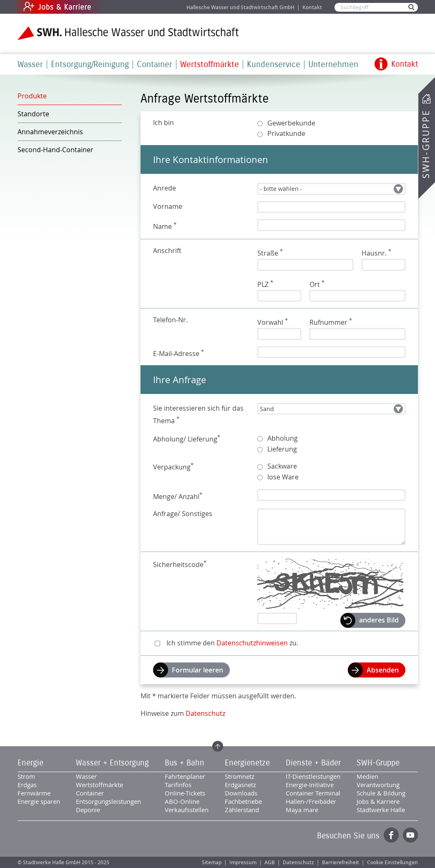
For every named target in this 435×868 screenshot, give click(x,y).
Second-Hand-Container (55, 150)
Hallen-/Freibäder (311, 801)
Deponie (88, 810)
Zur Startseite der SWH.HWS (128, 33)
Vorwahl (273, 322)
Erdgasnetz (240, 785)
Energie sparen (39, 801)
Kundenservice (274, 64)
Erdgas (27, 785)
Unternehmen (333, 64)
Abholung (283, 438)
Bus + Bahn (185, 763)
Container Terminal (313, 793)
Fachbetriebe (243, 801)
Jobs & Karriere (114, 7)
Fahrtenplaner (185, 776)
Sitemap (212, 862)
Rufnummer (331, 322)
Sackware (282, 466)
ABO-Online (182, 801)
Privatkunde (286, 133)
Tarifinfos (178, 785)
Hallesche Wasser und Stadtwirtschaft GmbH (240, 7)
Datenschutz (205, 713)
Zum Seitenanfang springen (218, 746)
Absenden (383, 670)
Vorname (168, 206)
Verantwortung (378, 785)
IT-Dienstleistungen (313, 776)
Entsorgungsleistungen (108, 801)
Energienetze (247, 763)
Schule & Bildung (381, 793)
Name (165, 226)
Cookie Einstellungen (392, 862)
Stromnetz (240, 776)
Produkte (32, 96)
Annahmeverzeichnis (50, 132)
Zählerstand (242, 810)
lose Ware (283, 477)
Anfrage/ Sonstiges (183, 514)
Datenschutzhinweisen (252, 643)
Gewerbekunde (291, 123)
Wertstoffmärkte (210, 64)
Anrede (165, 188)
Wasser (30, 64)
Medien (367, 776)
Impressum (243, 862)
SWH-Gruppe (426, 144)
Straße (270, 252)
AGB (270, 862)
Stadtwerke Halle (381, 810)
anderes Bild (379, 620)
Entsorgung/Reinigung (90, 64)
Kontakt (312, 7)
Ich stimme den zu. (232, 643)
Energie (30, 763)
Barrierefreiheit (341, 862)
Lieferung (282, 449)
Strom (26, 776)
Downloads (241, 793)
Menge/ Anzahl (178, 496)
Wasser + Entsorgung (112, 763)
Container (155, 64)
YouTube (410, 835)
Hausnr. (376, 252)
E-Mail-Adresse (179, 353)
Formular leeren (197, 670)
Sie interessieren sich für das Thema (198, 415)
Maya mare (302, 810)
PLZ (265, 284)
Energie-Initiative (310, 785)
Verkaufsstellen (187, 810)
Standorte (33, 114)
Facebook (391, 835)
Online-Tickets (185, 793)
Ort (317, 284)
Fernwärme (34, 793)
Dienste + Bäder (313, 763)
